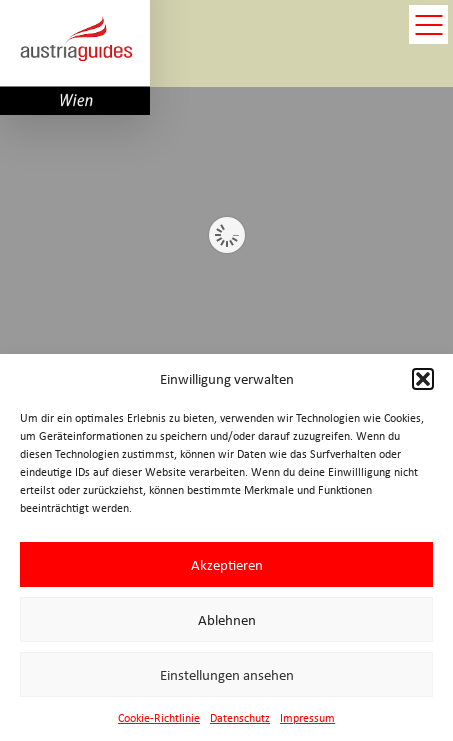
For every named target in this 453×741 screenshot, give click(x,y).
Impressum (307, 718)
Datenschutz (240, 718)
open (428, 24)
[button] (423, 379)
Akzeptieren (227, 565)
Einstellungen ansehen (227, 675)
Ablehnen (227, 620)
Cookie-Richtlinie (159, 718)
